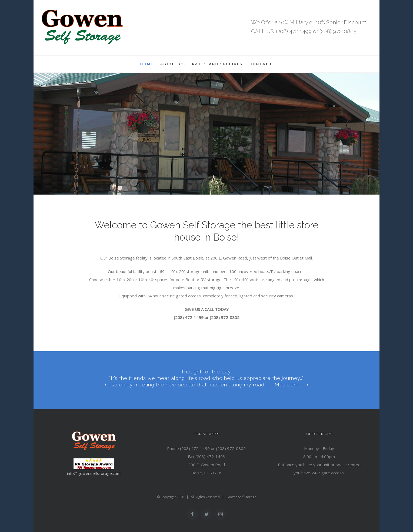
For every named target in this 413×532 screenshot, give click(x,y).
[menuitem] (150, 64)
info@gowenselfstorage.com (94, 473)
